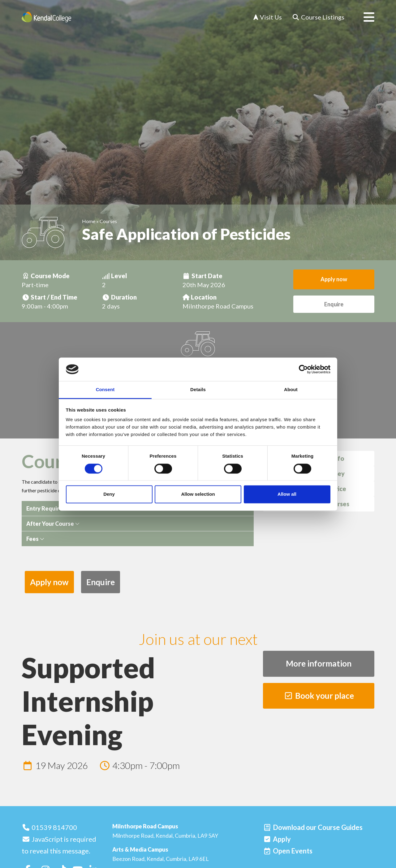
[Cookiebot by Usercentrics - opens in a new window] (303, 369)
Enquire (334, 304)
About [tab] (291, 390)
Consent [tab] (105, 390)
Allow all (287, 494)
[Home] (46, 17)
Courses (108, 221)
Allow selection (198, 494)
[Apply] (277, 839)
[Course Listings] (318, 17)
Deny (109, 494)
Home (89, 221)
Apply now (334, 279)
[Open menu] (364, 17)
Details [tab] (198, 390)
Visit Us (267, 17)
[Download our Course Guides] (313, 827)
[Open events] (288, 851)
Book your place (319, 696)
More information (319, 663)
